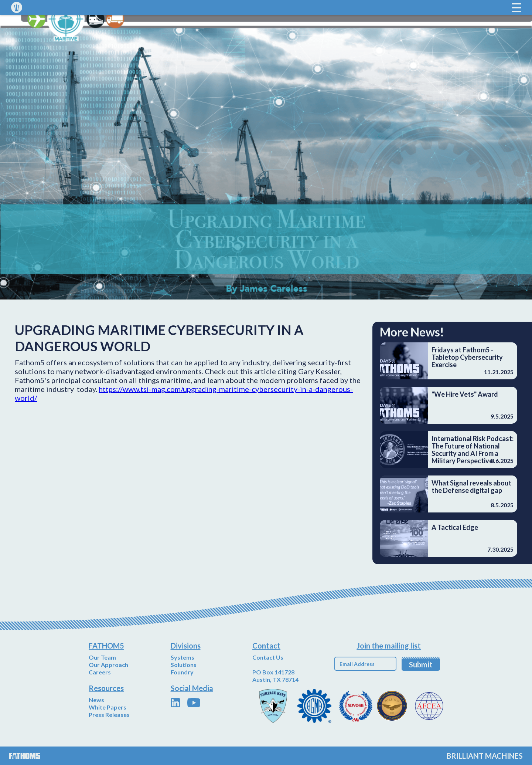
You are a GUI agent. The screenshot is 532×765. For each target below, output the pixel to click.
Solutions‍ (184, 665)
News (96, 700)
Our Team (102, 657)
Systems (183, 657)
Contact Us (268, 657)
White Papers (108, 707)
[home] (17, 7)
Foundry (182, 672)
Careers (100, 672)
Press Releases (109, 715)
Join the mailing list (389, 646)
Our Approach (108, 665)
